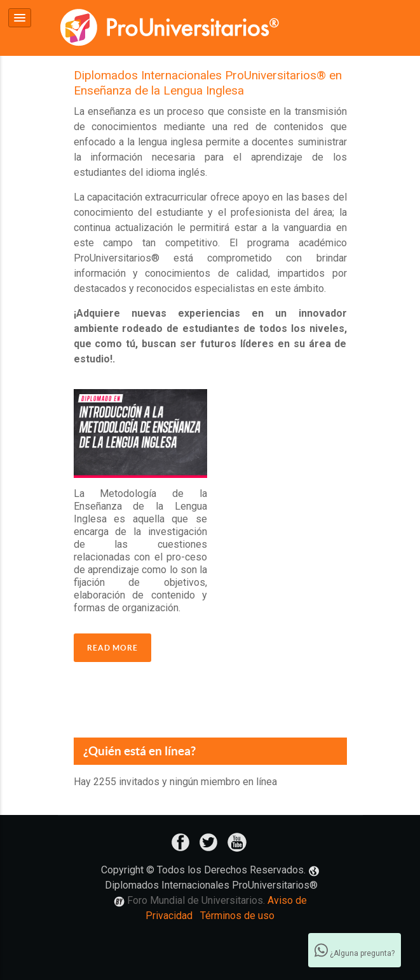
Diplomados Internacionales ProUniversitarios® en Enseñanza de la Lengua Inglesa (208, 83)
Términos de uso (237, 915)
